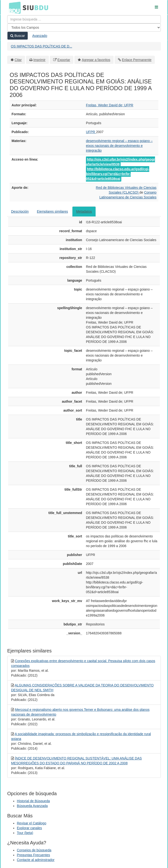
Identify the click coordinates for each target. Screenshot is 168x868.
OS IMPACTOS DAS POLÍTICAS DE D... (42, 46)
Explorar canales (29, 828)
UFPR (91, 132)
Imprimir (39, 60)
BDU (13, 7)
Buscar (18, 36)
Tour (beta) (25, 833)
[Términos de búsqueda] (84, 19)
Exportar (64, 60)
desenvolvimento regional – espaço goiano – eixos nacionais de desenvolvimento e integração (119, 146)
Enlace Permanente (137, 60)
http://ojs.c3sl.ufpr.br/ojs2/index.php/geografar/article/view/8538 (120, 162)
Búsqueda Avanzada (32, 806)
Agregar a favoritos (96, 60)
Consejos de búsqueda (34, 850)
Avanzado (40, 36)
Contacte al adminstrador (36, 860)
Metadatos (84, 211)
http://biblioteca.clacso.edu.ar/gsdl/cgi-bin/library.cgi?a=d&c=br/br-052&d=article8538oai (118, 174)
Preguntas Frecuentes (33, 855)
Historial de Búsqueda (33, 801)
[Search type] (84, 27)
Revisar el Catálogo (32, 823)
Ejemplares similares (52, 211)
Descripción (20, 211)
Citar (18, 60)
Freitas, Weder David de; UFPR (110, 105)
